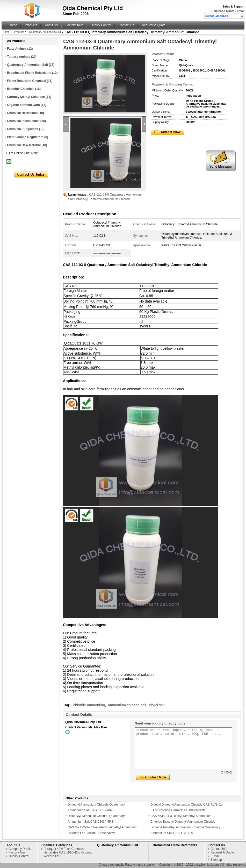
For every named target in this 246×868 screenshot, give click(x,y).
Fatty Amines (17, 49)
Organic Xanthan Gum (23, 105)
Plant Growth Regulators (25, 137)
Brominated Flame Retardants (29, 73)
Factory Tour (74, 25)
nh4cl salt (157, 705)
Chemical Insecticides (23, 121)
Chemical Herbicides (22, 113)
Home (13, 25)
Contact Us (126, 25)
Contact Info (219, 849)
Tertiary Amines (19, 57)
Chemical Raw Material (24, 145)
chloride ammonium (89, 705)
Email (241, 11)
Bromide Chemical (21, 89)
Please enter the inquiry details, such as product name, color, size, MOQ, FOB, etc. (184, 748)
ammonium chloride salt (127, 705)
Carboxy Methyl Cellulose (26, 97)
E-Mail (215, 856)
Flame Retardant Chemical (27, 81)
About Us (51, 25)
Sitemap (216, 860)
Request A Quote (223, 11)
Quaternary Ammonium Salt (45, 32)
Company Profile (20, 849)
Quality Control (101, 25)
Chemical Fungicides (23, 129)
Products (31, 25)
